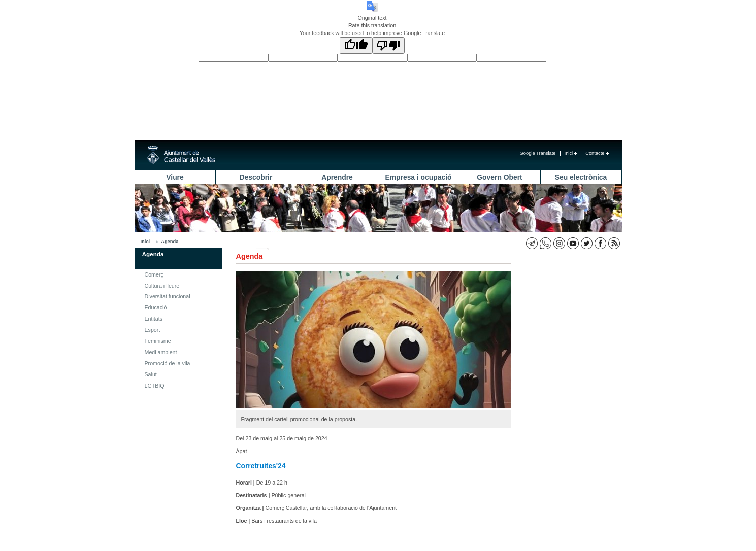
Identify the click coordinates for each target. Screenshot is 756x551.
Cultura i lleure (162, 286)
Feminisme (158, 341)
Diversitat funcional (168, 296)
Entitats (154, 319)
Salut (151, 374)
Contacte (597, 153)
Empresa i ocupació (419, 177)
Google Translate (538, 153)
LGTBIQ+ (156, 386)
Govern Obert (499, 177)
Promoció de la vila (168, 363)
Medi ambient (161, 352)
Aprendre (337, 177)
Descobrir (256, 177)
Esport (153, 330)
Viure (175, 177)
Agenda (170, 242)
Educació (156, 307)
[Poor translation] (388, 45)
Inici (571, 153)
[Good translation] (356, 45)
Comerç (154, 274)
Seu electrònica (581, 177)
